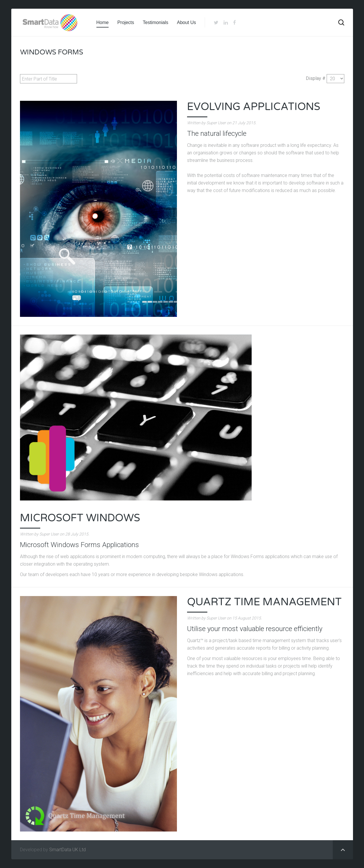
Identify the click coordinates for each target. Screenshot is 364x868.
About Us (186, 22)
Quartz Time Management (264, 602)
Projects (126, 22)
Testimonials (156, 22)
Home (103, 22)
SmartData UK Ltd (67, 850)
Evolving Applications (254, 107)
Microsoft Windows (80, 518)
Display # (316, 78)
